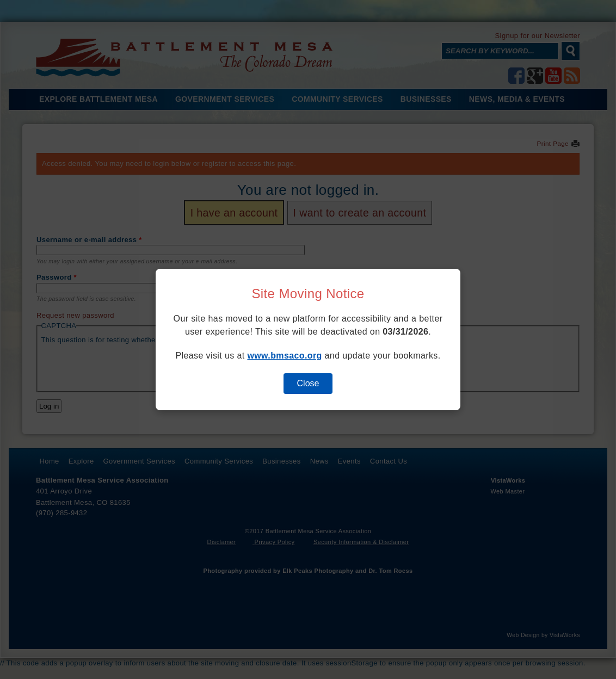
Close (308, 383)
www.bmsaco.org (284, 356)
